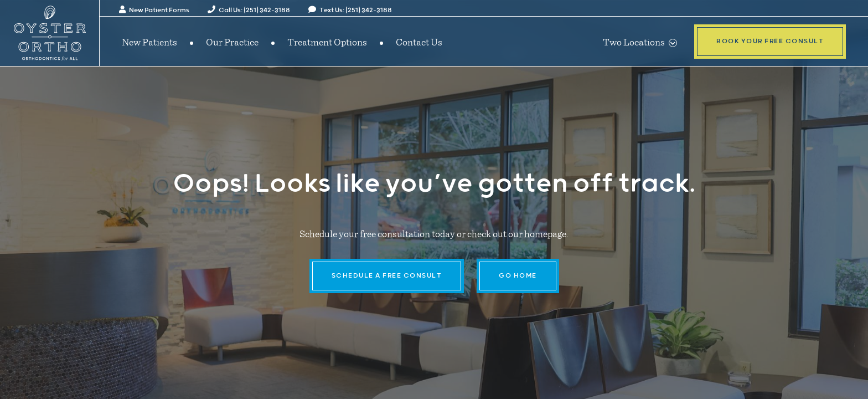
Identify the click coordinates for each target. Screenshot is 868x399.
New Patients (149, 42)
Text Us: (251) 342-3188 (350, 10)
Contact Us (419, 42)
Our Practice (232, 42)
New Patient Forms (154, 10)
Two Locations (640, 42)
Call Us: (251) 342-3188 (249, 10)
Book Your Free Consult (770, 41)
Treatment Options (327, 42)
